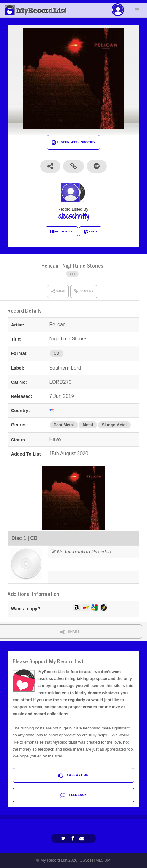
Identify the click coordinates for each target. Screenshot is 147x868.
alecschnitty (74, 216)
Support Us (73, 775)
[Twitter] (64, 838)
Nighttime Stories (83, 265)
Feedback (73, 795)
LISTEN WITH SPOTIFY (74, 142)
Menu (137, 9)
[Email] (83, 838)
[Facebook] (73, 838)
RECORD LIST (62, 232)
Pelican (50, 265)
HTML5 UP (100, 860)
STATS (90, 232)
